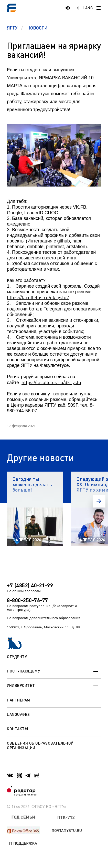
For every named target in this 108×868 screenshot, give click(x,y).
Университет (54, 686)
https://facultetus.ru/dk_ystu (51, 382)
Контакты (18, 729)
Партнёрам (19, 700)
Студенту (54, 657)
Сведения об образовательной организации (40, 745)
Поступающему (54, 671)
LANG (88, 8)
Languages (18, 714)
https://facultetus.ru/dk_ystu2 (38, 297)
